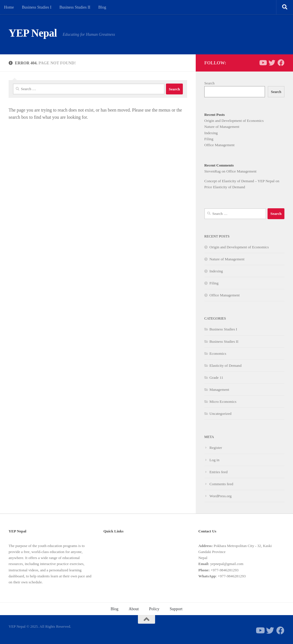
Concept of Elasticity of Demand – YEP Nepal (239, 181)
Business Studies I (36, 7)
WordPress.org (220, 496)
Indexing (211, 133)
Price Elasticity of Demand (225, 187)
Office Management (219, 145)
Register (216, 448)
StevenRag (212, 171)
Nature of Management (222, 127)
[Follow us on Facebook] (281, 63)
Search (209, 83)
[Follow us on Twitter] (272, 63)
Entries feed (218, 472)
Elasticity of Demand (225, 365)
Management (219, 390)
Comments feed (221, 484)
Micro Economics (223, 402)
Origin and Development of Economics (234, 121)
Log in (214, 460)
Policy (154, 609)
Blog (102, 7)
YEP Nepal (33, 33)
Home (9, 7)
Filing (209, 139)
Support (176, 609)
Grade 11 (216, 378)
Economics (218, 353)
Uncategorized (220, 414)
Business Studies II (75, 7)
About (134, 609)
